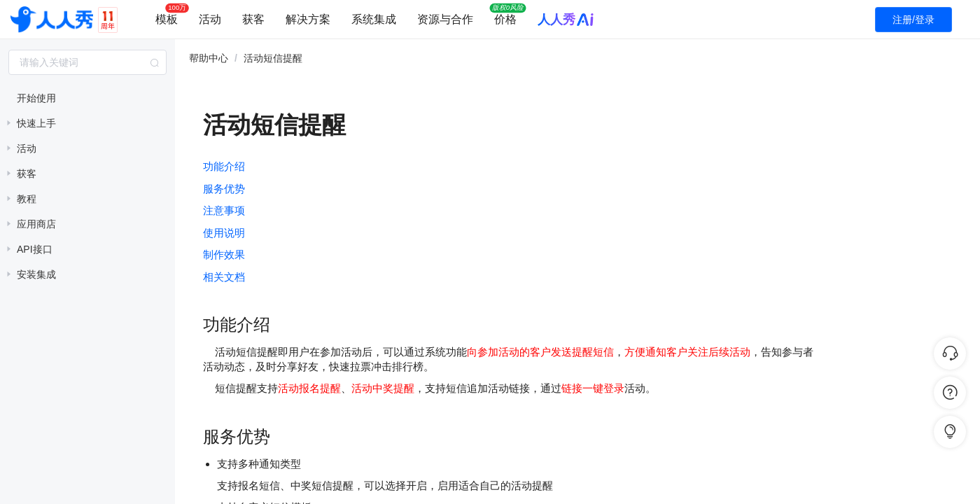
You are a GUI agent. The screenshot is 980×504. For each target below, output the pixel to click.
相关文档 (224, 277)
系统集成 (374, 19)
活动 (210, 19)
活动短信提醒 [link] (273, 58)
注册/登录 (913, 20)
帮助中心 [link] (209, 58)
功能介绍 (224, 166)
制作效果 (224, 254)
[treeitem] (87, 98)
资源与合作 (445, 19)
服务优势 (224, 189)
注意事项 (224, 210)
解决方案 (308, 19)
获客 (253, 19)
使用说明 (224, 233)
